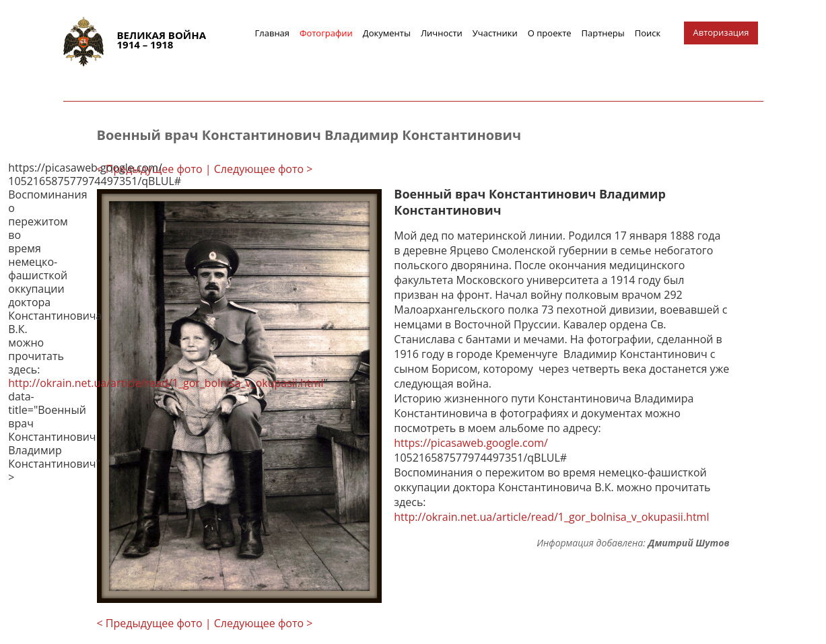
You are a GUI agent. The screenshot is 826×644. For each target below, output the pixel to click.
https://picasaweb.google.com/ (471, 443)
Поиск (648, 33)
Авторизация (721, 32)
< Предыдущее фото (150, 169)
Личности (442, 33)
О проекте (550, 33)
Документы (387, 33)
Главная (273, 33)
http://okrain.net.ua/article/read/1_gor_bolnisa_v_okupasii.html (551, 517)
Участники (495, 33)
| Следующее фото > (259, 169)
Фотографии (326, 33)
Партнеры (603, 33)
